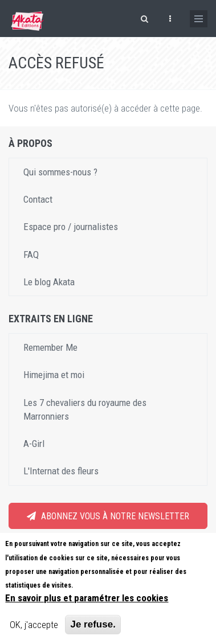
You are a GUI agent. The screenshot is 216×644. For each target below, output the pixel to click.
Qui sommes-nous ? (60, 172)
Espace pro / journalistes (71, 227)
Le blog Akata (49, 282)
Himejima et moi (54, 375)
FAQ (31, 255)
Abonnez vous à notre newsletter (108, 516)
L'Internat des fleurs (61, 471)
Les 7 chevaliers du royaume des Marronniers (85, 409)
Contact (38, 199)
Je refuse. (93, 624)
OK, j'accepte (34, 625)
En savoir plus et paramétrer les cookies (87, 598)
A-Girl (34, 444)
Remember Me (50, 347)
